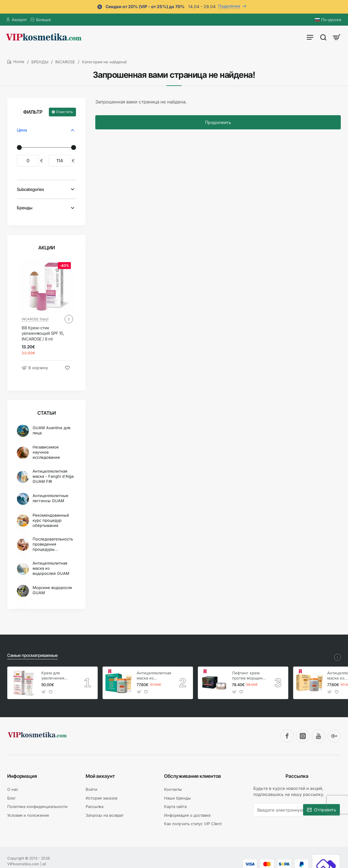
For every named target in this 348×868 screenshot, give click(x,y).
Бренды (25, 208)
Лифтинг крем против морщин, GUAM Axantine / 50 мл (248, 676)
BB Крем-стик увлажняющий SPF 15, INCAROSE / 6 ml (43, 333)
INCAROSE (65, 62)
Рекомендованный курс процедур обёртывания (51, 520)
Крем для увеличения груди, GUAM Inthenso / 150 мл (58, 676)
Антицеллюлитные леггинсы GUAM (51, 498)
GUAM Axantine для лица (51, 430)
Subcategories (30, 189)
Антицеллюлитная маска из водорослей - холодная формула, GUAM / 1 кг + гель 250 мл (154, 676)
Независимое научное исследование (46, 452)
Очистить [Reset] (65, 112)
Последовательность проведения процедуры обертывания (53, 544)
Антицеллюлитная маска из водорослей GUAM (51, 568)
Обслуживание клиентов (193, 776)
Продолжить (218, 122)
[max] (60, 161)
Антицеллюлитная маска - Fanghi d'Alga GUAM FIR (53, 476)
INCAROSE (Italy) (35, 319)
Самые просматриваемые (33, 655)
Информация (22, 776)
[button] (36, 368)
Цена (22, 130)
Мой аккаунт (100, 776)
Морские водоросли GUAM (52, 590)
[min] (28, 161)
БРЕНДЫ (40, 62)
